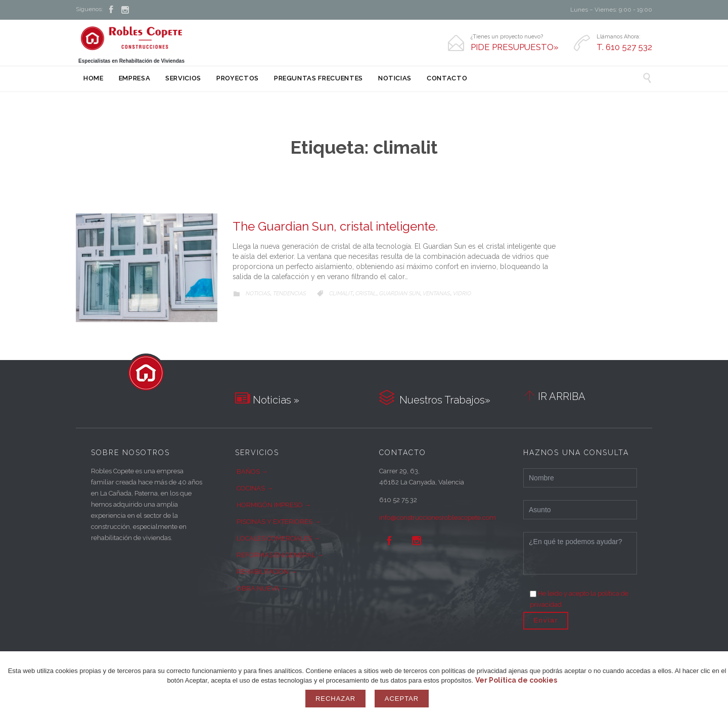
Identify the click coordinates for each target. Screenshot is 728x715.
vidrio (462, 294)
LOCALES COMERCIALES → (278, 538)
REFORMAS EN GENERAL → (280, 555)
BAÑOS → (252, 472)
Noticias (258, 294)
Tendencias (289, 294)
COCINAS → (255, 488)
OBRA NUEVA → (262, 588)
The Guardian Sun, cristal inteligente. (335, 226)
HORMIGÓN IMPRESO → (274, 505)
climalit (341, 294)
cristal (366, 294)
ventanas (436, 294)
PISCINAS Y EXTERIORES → (279, 522)
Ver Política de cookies (516, 680)
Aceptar (402, 699)
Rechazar (335, 699)
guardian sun (400, 294)
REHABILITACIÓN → (267, 572)
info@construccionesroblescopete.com (438, 518)
